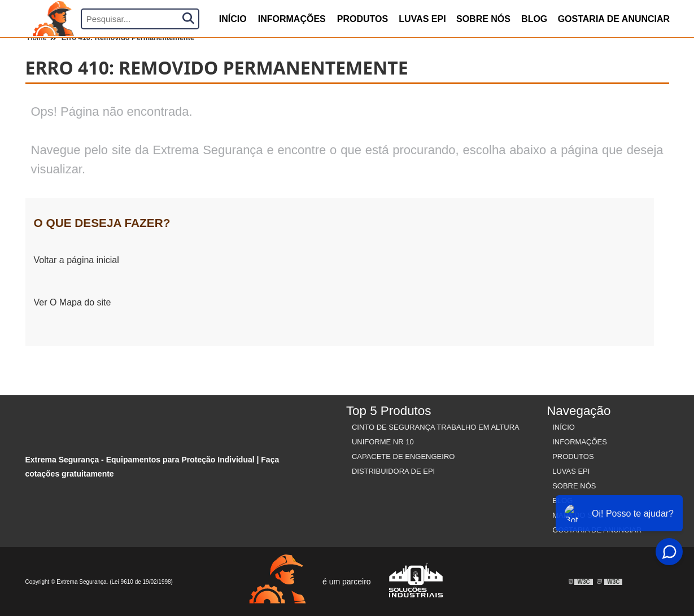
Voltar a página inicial (77, 260)
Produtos (573, 456)
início (233, 19)
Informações (292, 19)
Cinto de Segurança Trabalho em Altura (436, 427)
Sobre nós (483, 19)
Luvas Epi (422, 19)
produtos (363, 19)
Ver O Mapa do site (73, 302)
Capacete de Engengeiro (403, 456)
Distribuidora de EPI (393, 471)
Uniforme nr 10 (383, 442)
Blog (534, 19)
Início (564, 427)
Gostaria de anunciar (614, 19)
